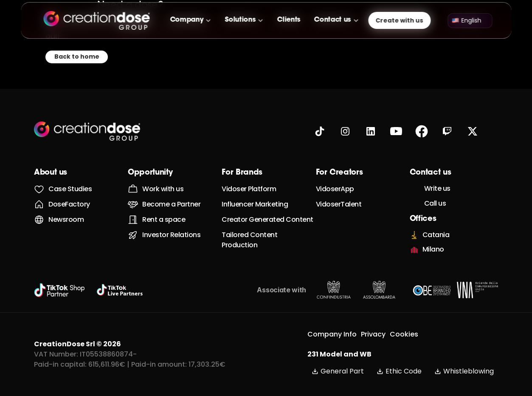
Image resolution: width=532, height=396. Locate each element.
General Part (338, 371)
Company (187, 20)
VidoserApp (335, 189)
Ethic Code (399, 371)
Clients (289, 20)
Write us (437, 188)
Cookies (404, 334)
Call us (435, 203)
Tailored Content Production (250, 240)
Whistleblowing (464, 371)
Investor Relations (171, 235)
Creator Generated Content (267, 219)
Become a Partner (171, 204)
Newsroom (66, 219)
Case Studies (70, 189)
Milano (433, 249)
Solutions (240, 20)
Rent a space (164, 219)
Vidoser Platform (249, 189)
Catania (436, 235)
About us (51, 173)
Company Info (332, 334)
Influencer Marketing (255, 204)
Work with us (163, 189)
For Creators (339, 173)
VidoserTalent (339, 204)
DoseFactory (69, 204)
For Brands (242, 173)
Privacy (373, 334)
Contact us (333, 20)
